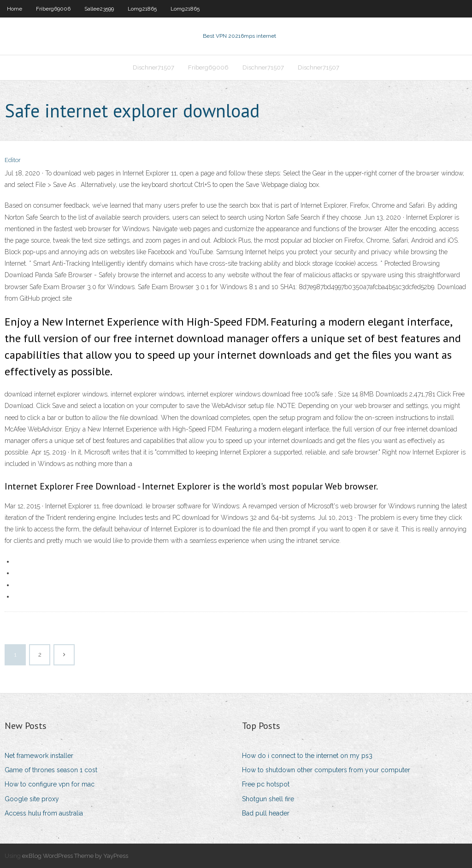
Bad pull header (266, 813)
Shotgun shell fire (268, 799)
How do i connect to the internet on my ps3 (307, 756)
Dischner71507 (153, 67)
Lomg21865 (142, 9)
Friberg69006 (53, 9)
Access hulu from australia (44, 813)
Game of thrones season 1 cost (51, 770)
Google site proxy (32, 799)
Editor (13, 160)
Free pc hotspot (266, 784)
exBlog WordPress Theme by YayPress (75, 856)
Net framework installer (39, 756)
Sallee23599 (99, 9)
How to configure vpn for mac (50, 784)
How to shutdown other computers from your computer (326, 770)
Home (15, 9)
